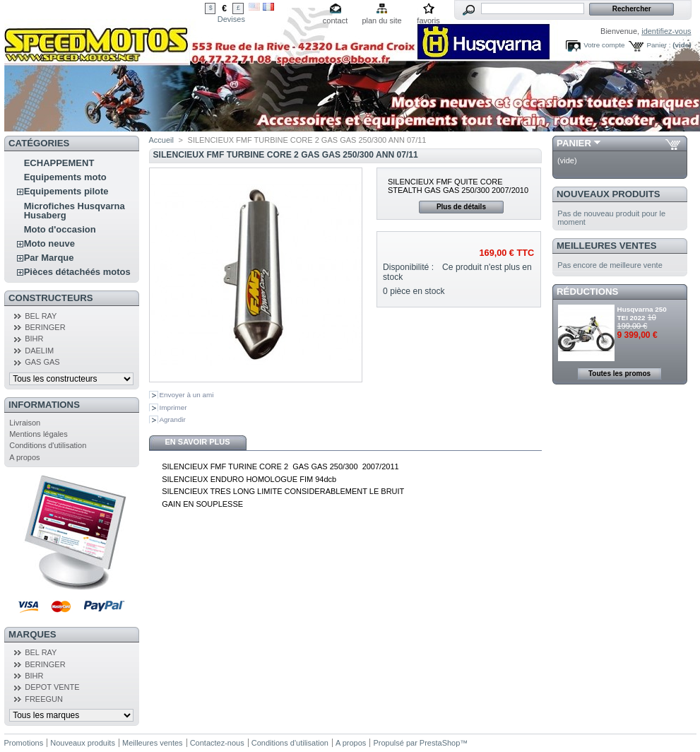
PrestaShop (440, 743)
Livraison (25, 423)
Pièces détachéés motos (77, 272)
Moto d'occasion (60, 229)
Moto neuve (49, 243)
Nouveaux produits (609, 194)
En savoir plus (197, 442)
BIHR (34, 339)
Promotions (24, 743)
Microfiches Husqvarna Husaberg (75, 211)
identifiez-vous (666, 31)
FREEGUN (44, 699)
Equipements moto (65, 177)
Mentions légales (38, 434)
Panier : (658, 45)
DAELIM (39, 351)
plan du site (381, 20)
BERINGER (45, 327)
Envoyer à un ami (187, 395)
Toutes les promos (619, 374)
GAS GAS (42, 362)
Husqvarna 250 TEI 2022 (642, 313)
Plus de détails (461, 207)
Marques (32, 634)
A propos (24, 457)
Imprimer (173, 407)
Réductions (587, 292)
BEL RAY (41, 316)
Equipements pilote (66, 191)
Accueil (161, 140)
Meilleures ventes (606, 246)
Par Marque (49, 258)
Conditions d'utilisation (48, 445)
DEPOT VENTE (52, 687)
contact (335, 20)
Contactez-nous (217, 743)
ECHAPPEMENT (59, 163)
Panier (574, 143)
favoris (428, 20)
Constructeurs (51, 298)
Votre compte (604, 45)
